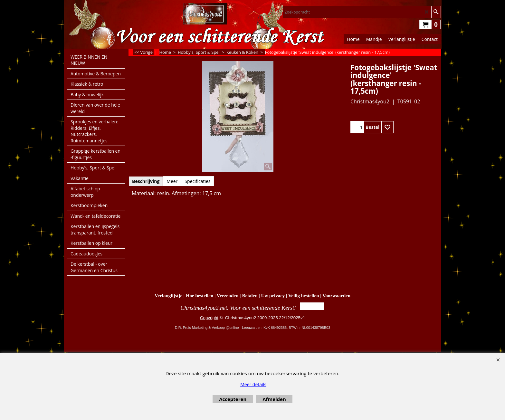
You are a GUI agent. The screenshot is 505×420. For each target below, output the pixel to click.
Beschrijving (146, 181)
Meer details (253, 384)
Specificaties (197, 181)
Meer (172, 181)
